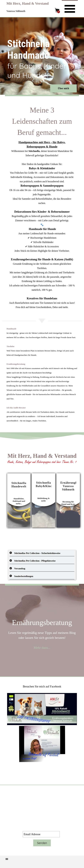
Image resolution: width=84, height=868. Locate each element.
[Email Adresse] (41, 834)
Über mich (63, 88)
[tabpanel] (42, 207)
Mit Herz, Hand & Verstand (28, 3)
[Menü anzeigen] (70, 8)
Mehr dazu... (42, 648)
